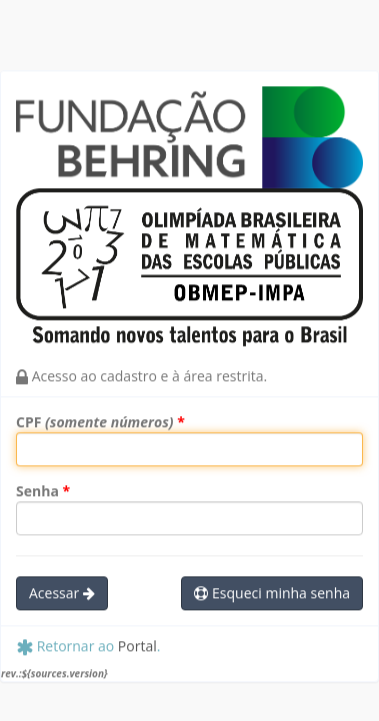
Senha (37, 492)
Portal (137, 647)
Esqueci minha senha (272, 594)
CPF (95, 423)
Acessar (62, 594)
